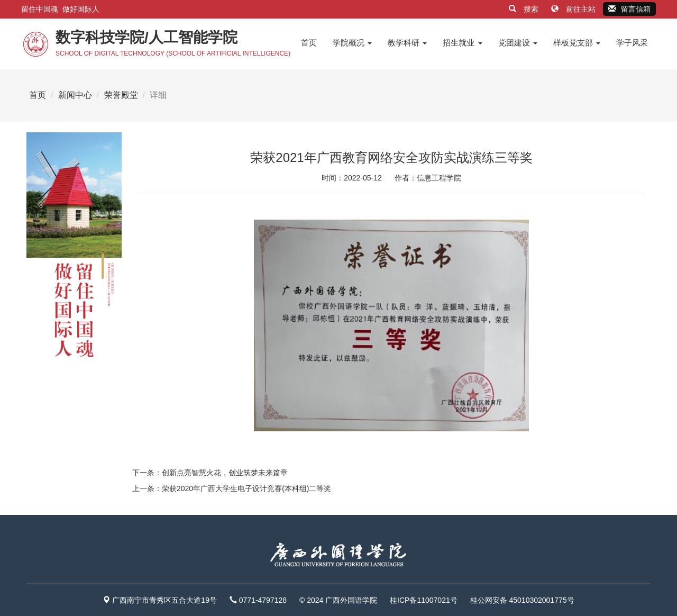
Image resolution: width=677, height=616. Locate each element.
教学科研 (407, 43)
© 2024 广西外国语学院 (338, 600)
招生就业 (462, 43)
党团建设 (518, 43)
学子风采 (632, 43)
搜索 (525, 9)
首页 (309, 43)
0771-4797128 (263, 600)
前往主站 (574, 9)
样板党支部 (577, 43)
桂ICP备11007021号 (424, 600)
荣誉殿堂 (121, 95)
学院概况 (352, 43)
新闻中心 (75, 95)
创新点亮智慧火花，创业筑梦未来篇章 (225, 473)
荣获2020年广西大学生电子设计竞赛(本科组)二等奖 (246, 488)
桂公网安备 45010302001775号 (522, 600)
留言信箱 (629, 9)
